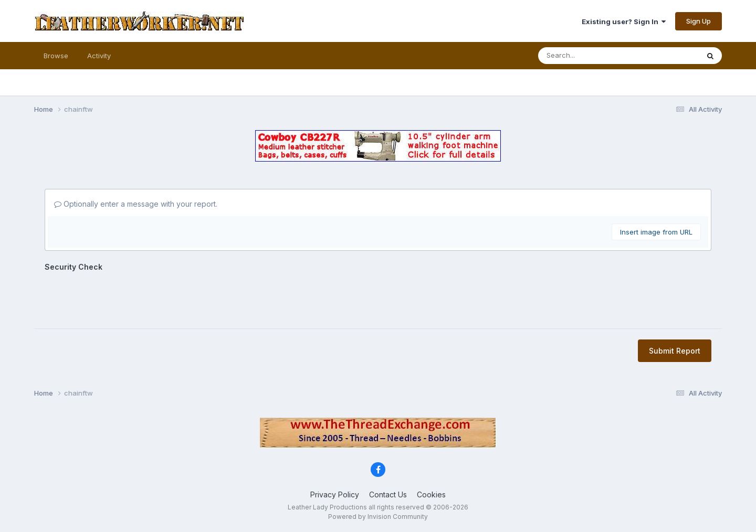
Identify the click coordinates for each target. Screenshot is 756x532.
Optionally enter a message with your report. (136, 204)
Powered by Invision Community (378, 517)
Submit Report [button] (675, 351)
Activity (99, 56)
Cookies (431, 494)
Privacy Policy (335, 494)
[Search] (584, 56)
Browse (56, 56)
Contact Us (388, 494)
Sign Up (699, 21)
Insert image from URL (656, 232)
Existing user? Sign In (624, 22)
